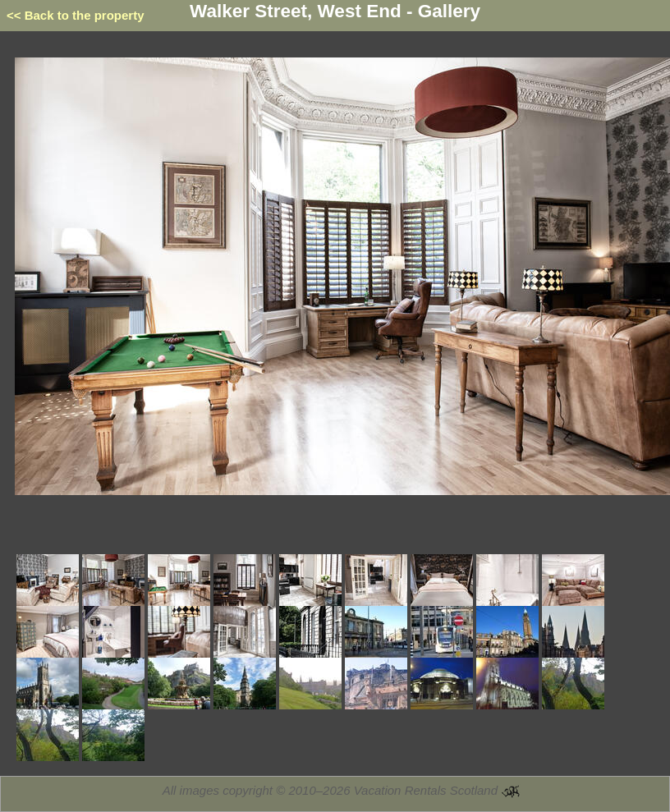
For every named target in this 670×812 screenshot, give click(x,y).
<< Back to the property (76, 15)
